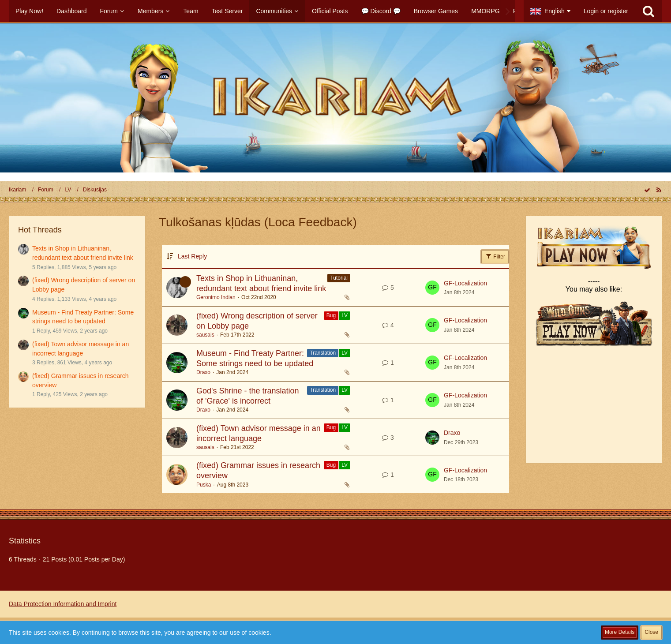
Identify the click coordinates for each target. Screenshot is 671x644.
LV (345, 315)
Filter (495, 256)
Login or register (606, 11)
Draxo (203, 372)
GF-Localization (465, 283)
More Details (620, 632)
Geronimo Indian (216, 297)
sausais (205, 335)
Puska (204, 485)
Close (651, 632)
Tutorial (339, 278)
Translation (323, 353)
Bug (331, 315)
